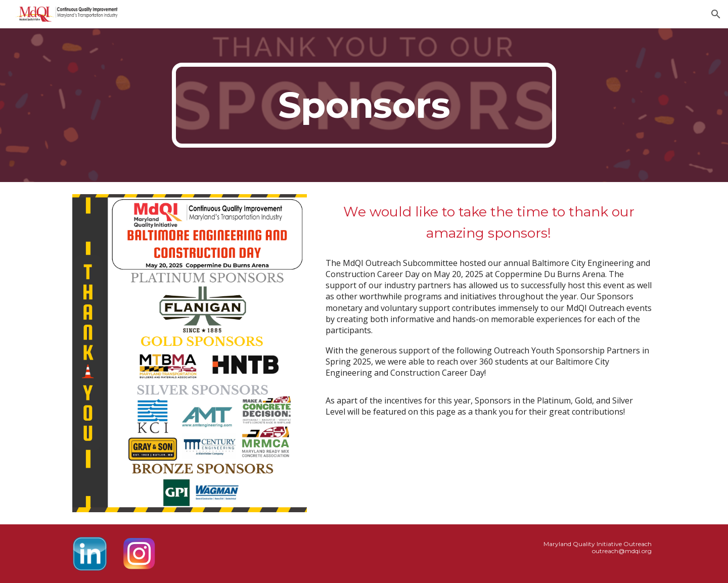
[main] (364, 105)
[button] (716, 14)
